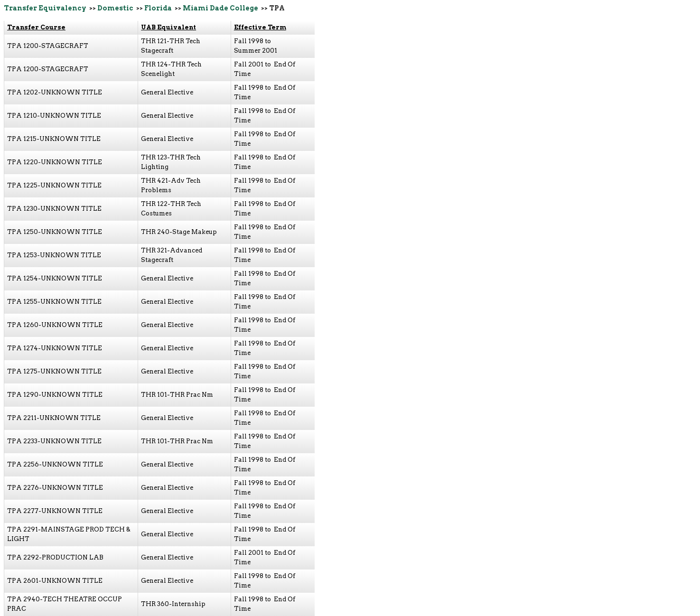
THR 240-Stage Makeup (179, 232)
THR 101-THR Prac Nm (177, 395)
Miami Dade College (220, 8)
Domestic (115, 8)
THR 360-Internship (173, 604)
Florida (158, 8)
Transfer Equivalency (45, 8)
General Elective (167, 92)
